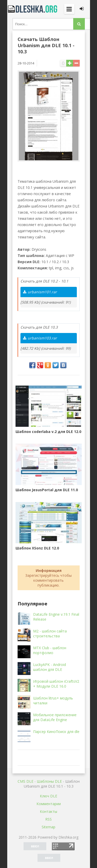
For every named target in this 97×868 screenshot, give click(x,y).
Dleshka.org (33, 9)
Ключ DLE (48, 796)
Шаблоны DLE (49, 781)
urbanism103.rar (40, 338)
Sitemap (48, 827)
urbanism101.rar (40, 292)
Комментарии (49, 804)
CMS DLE (25, 781)
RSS (48, 819)
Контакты (48, 811)
